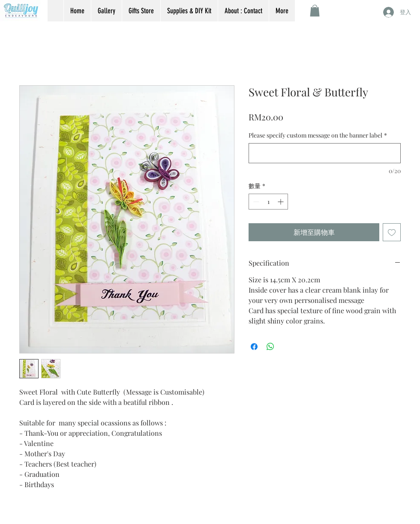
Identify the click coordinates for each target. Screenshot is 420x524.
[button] (315, 10)
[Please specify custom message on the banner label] (325, 153)
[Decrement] (255, 202)
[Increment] (281, 202)
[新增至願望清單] (392, 232)
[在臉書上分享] (254, 347)
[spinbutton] (268, 202)
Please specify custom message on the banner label (318, 135)
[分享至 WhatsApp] (270, 347)
